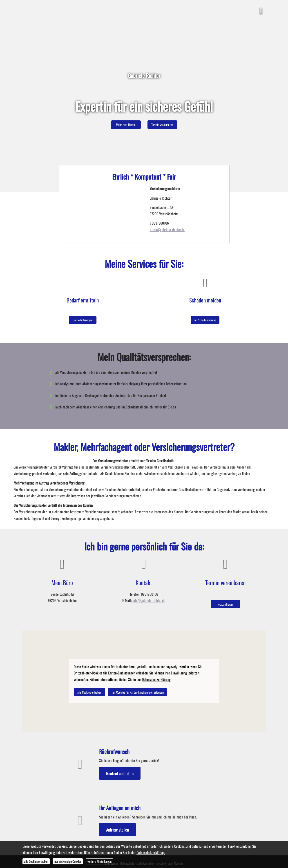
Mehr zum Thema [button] (126, 125)
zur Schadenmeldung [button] (205, 317)
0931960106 (159, 223)
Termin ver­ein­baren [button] (162, 125)
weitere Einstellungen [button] (99, 861)
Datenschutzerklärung (151, 852)
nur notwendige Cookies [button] (68, 861)
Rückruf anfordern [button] (120, 773)
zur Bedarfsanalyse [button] (83, 317)
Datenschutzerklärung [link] (156, 679)
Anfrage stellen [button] (117, 830)
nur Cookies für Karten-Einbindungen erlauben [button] (138, 692)
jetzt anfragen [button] (225, 604)
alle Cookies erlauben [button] (89, 692)
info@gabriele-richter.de (167, 230)
